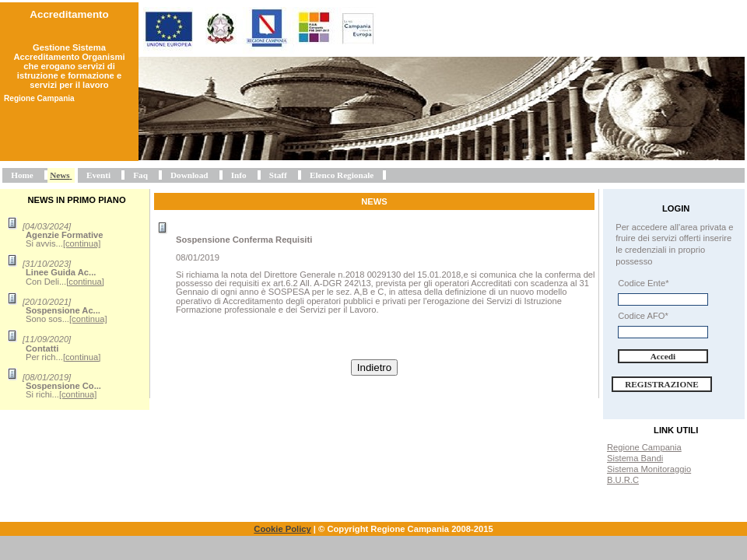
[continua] (82, 243)
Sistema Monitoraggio (649, 469)
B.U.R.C (623, 480)
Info (239, 175)
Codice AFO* (643, 316)
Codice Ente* (643, 283)
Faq (140, 175)
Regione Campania (644, 447)
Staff (278, 175)
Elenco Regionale (342, 175)
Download (189, 175)
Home (22, 175)
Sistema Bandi (635, 458)
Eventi (98, 175)
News (60, 175)
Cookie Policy (282, 529)
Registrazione (662, 384)
